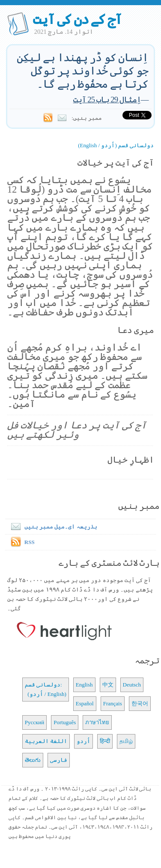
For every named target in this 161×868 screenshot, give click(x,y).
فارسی (59, 760)
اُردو (83, 741)
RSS (30, 542)
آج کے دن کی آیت (77, 19)
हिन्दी (105, 741)
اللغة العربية (46, 741)
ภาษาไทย (97, 722)
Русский (35, 722)
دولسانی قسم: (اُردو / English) (46, 689)
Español (85, 703)
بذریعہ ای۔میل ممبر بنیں (52, 527)
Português (65, 722)
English (84, 685)
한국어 (140, 703)
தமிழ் (126, 741)
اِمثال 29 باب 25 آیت (107, 100)
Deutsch (132, 685)
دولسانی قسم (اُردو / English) (116, 145)
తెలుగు (33, 760)
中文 (108, 685)
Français (113, 703)
